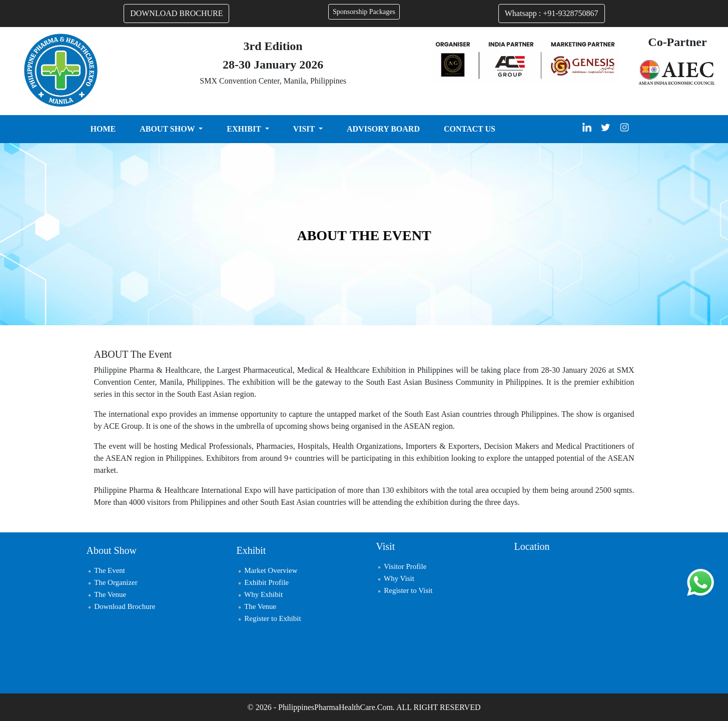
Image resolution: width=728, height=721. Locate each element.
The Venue (107, 594)
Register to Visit (405, 590)
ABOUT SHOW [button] (168, 129)
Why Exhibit (260, 594)
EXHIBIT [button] (245, 129)
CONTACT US (470, 129)
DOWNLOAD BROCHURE (176, 13)
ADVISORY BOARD (383, 129)
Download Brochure (121, 606)
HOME (103, 129)
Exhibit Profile (263, 582)
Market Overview (267, 570)
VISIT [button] (305, 129)
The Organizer (112, 582)
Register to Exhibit (269, 618)
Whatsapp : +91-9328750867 (552, 13)
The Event (106, 570)
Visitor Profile (402, 566)
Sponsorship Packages (364, 12)
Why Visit (395, 578)
